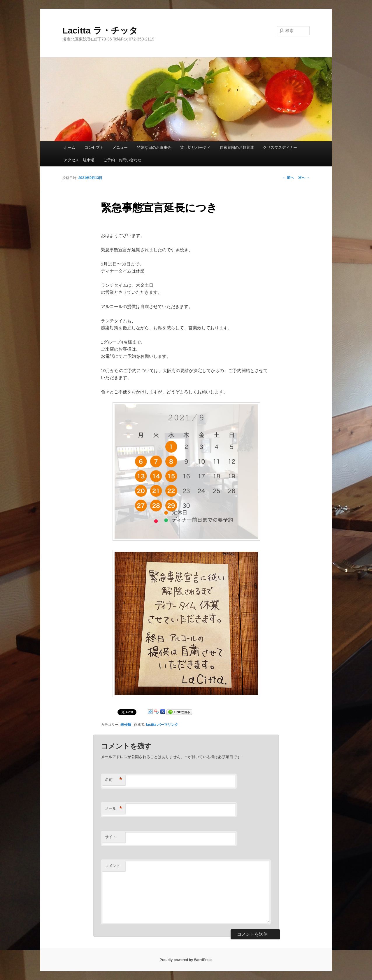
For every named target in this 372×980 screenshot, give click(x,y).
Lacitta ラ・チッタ (100, 30)
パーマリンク (168, 725)
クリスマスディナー (280, 147)
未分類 (126, 725)
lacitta (151, 725)
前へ (288, 178)
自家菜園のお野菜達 (237, 147)
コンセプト (94, 147)
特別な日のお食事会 (154, 147)
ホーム (70, 147)
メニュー (120, 147)
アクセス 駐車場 (79, 160)
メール (114, 809)
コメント (113, 866)
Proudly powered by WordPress (186, 960)
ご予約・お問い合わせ (122, 160)
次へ (304, 178)
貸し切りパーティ (195, 147)
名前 (114, 780)
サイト (111, 837)
